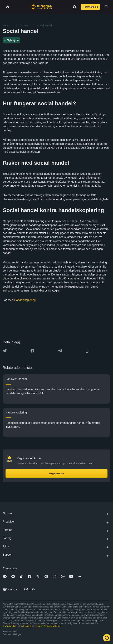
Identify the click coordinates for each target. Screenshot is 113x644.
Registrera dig (90, 7)
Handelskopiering (25, 300)
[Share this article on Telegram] (60, 351)
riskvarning (26, 626)
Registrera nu (56, 473)
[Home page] (41, 7)
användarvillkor (10, 626)
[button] (106, 7)
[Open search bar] (73, 7)
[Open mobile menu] (106, 7)
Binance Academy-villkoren (48, 626)
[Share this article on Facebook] (32, 351)
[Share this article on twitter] (5, 351)
